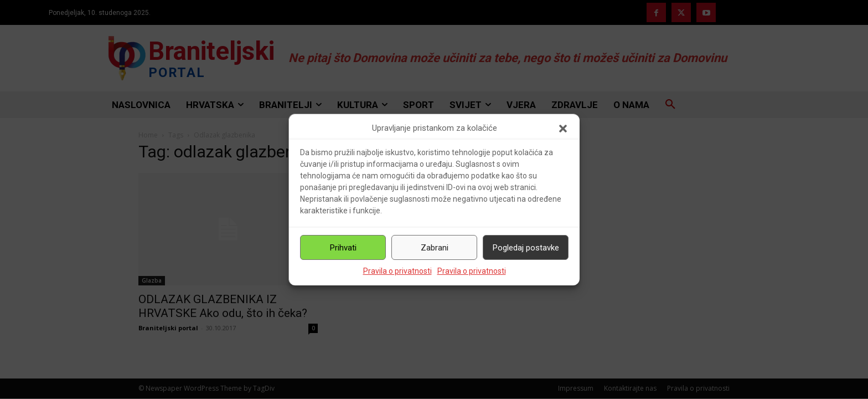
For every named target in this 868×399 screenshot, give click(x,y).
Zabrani (435, 248)
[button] (563, 129)
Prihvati (343, 248)
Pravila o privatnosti (397, 271)
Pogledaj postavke (526, 248)
